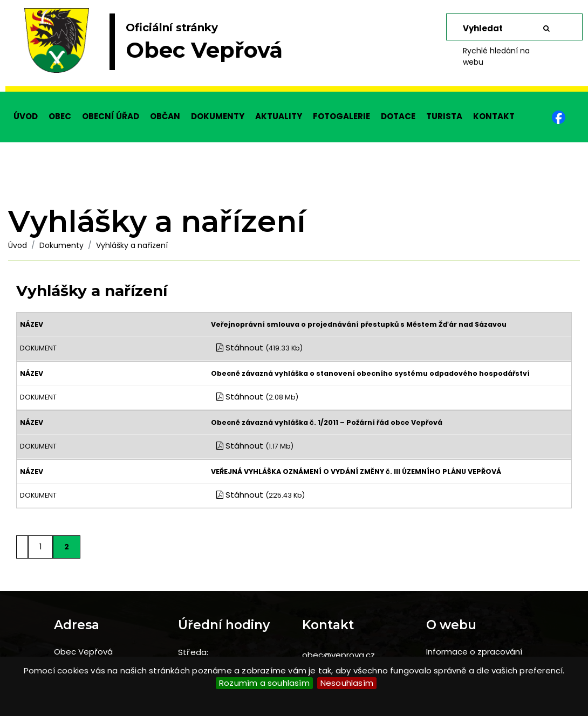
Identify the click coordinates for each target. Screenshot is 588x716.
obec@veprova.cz (339, 655)
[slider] (294, 46)
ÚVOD (26, 116)
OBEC (60, 116)
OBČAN (165, 116)
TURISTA (444, 116)
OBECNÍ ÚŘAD (111, 116)
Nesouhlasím (347, 683)
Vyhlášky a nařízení (132, 245)
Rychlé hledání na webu (496, 56)
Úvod (18, 245)
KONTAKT (494, 116)
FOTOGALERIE (341, 116)
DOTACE (398, 116)
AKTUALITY (279, 116)
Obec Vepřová (83, 652)
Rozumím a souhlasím (264, 683)
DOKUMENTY (218, 116)
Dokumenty (61, 245)
